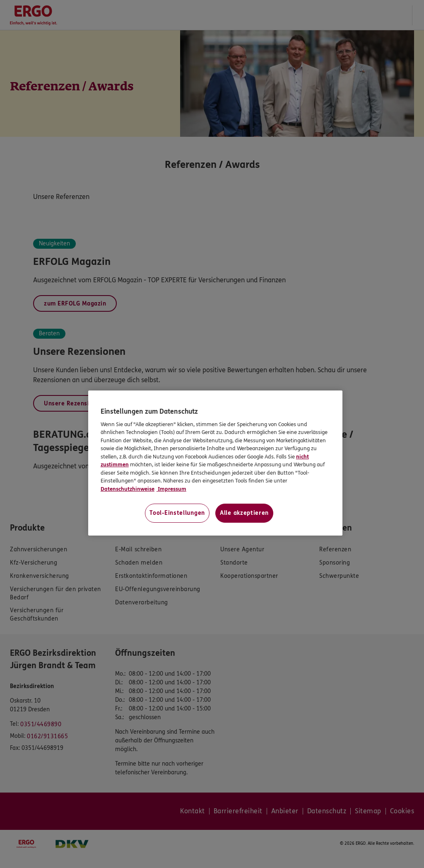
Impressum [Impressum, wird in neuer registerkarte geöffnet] (171, 489)
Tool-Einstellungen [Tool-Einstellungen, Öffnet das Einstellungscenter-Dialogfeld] (177, 513)
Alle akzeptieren (244, 513)
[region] (215, 463)
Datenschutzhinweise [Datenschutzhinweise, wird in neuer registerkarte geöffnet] (128, 489)
